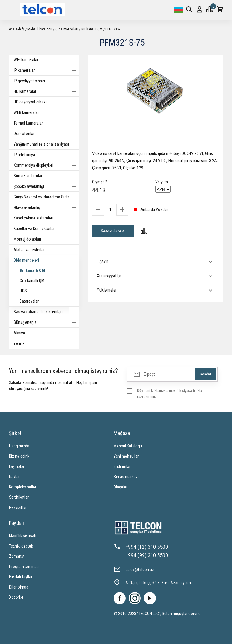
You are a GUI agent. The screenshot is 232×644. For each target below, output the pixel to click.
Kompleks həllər (23, 487)
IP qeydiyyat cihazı (29, 81)
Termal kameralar (28, 123)
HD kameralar (46, 91)
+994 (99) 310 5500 (147, 555)
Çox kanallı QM (32, 281)
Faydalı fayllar (21, 577)
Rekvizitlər (18, 507)
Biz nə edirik (19, 456)
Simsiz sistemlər (46, 176)
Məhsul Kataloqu (128, 446)
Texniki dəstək (21, 546)
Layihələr (17, 466)
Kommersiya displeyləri (46, 165)
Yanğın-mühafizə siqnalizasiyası (46, 144)
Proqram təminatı (24, 567)
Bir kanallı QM (92, 29)
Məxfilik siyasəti (23, 536)
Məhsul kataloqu (40, 29)
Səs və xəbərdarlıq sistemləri (46, 312)
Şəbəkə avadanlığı (46, 186)
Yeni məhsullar (126, 456)
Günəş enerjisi (46, 322)
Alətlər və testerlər (29, 250)
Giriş (200, 9)
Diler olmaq (19, 587)
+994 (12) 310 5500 (147, 547)
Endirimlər (122, 466)
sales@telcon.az (140, 570)
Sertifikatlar (19, 497)
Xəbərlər (16, 597)
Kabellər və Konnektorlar (46, 229)
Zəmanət (17, 556)
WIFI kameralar (46, 60)
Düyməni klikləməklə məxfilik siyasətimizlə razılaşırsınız (170, 394)
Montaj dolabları (46, 239)
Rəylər (14, 477)
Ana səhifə (17, 29)
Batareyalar (29, 301)
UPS (49, 291)
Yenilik (19, 343)
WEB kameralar (26, 112)
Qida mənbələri (67, 29)
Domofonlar (46, 134)
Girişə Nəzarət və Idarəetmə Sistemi (46, 197)
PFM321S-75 (114, 29)
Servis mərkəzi (126, 477)
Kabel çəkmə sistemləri (46, 218)
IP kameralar (46, 70)
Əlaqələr (121, 487)
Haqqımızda (19, 446)
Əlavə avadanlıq (46, 207)
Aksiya (19, 333)
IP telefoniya (24, 155)
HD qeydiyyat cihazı (46, 102)
